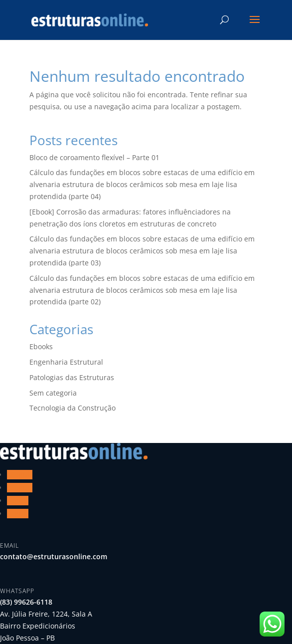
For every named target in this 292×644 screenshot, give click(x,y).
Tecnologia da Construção (73, 408)
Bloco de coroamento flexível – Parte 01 (94, 157)
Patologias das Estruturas (72, 377)
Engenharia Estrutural (66, 362)
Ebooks (41, 346)
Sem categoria (53, 393)
